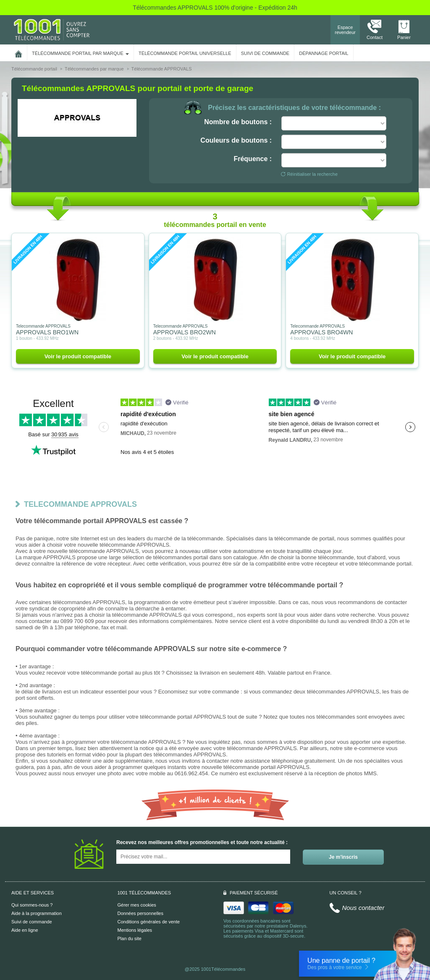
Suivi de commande (32, 922)
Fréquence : (253, 159)
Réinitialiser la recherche (309, 174)
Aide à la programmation (37, 913)
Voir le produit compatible (78, 356)
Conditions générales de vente (149, 922)
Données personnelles (140, 913)
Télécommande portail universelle (185, 53)
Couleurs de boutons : (236, 140)
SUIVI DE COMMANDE (265, 53)
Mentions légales (135, 930)
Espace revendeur (345, 30)
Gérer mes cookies (137, 905)
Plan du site (130, 938)
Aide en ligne (25, 930)
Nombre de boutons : (238, 122)
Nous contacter (363, 908)
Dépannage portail (324, 53)
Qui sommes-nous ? (32, 905)
